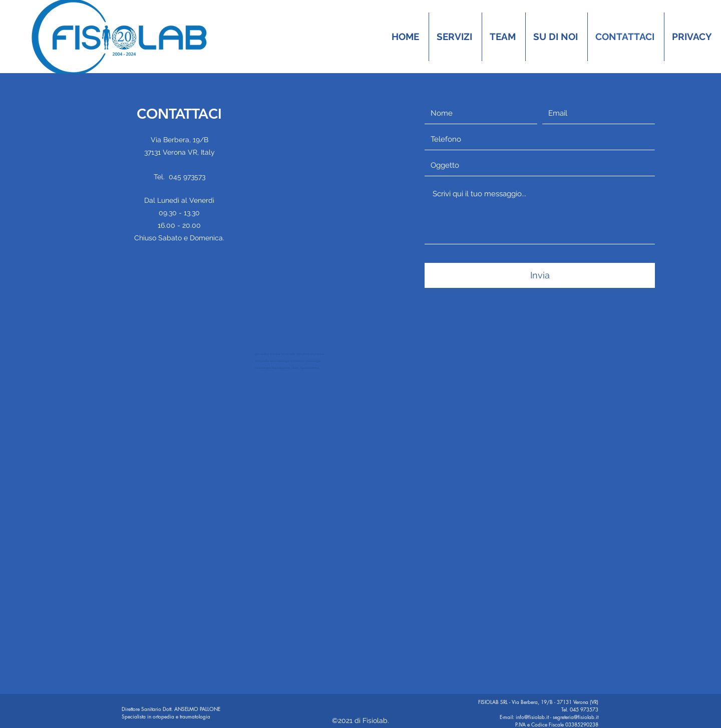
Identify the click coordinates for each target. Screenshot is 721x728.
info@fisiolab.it (532, 717)
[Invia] (540, 275)
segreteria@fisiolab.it (576, 717)
